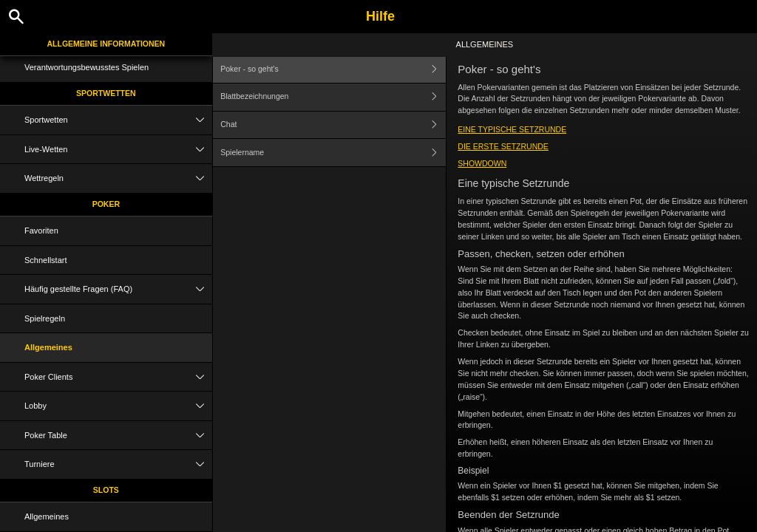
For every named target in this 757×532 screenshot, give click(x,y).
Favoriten (41, 231)
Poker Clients (118, 377)
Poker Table (118, 436)
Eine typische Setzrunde (512, 129)
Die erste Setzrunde (503, 146)
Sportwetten (106, 93)
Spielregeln (45, 318)
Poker (106, 204)
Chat (333, 125)
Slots (106, 490)
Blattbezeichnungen (333, 97)
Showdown (482, 163)
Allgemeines (48, 347)
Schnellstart (45, 260)
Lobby (118, 406)
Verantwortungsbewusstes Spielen (86, 67)
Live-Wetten (118, 150)
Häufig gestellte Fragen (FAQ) (118, 289)
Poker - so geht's (333, 69)
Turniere (118, 464)
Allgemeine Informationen (106, 44)
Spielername (333, 153)
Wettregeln (118, 178)
